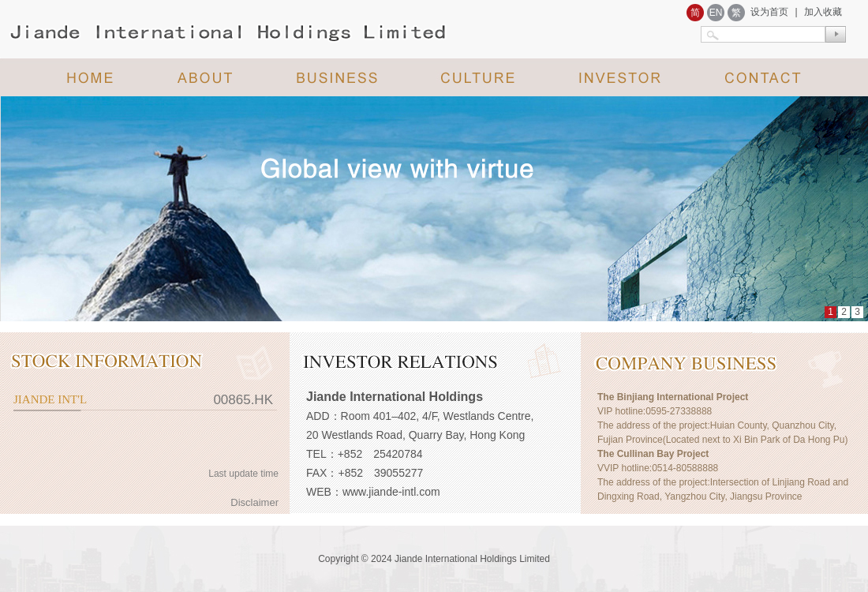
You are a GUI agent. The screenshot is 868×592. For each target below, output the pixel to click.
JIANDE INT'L (50, 399)
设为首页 (769, 12)
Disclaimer (254, 502)
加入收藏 (823, 12)
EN (716, 13)
